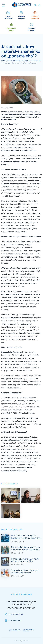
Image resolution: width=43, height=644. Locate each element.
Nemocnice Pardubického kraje (16, 61)
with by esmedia (21, 641)
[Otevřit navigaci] (7, 5)
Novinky (36, 61)
